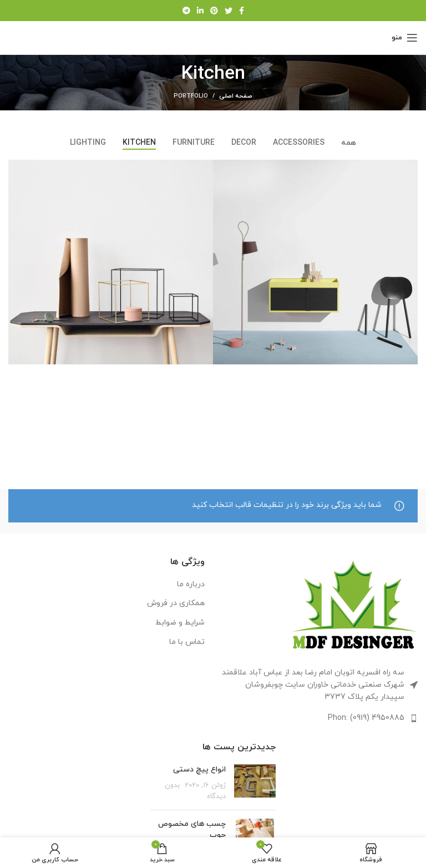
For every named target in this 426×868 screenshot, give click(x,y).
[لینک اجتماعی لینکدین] (200, 11)
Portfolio (191, 96)
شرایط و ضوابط (180, 623)
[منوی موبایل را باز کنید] (405, 38)
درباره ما (191, 584)
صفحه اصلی (236, 96)
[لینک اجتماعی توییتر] (229, 11)
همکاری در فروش (176, 603)
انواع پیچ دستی (199, 770)
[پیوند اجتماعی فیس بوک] (242, 11)
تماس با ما (187, 642)
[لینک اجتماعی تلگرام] (186, 11)
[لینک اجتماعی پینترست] (214, 11)
